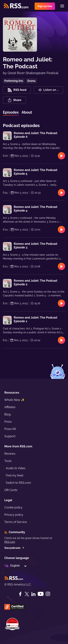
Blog (8, 414)
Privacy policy (14, 515)
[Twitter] (27, 594)
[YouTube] (41, 594)
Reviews (10, 454)
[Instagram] (48, 594)
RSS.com (10, 542)
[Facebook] (20, 594)
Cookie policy (13, 507)
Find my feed (15, 475)
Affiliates (10, 407)
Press (8, 422)
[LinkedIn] (33, 594)
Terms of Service (16, 522)
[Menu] (62, 6)
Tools (8, 461)
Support (10, 436)
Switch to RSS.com (18, 483)
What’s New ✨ (14, 400)
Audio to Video (16, 468)
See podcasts (14, 548)
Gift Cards (11, 490)
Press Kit (10, 429)
